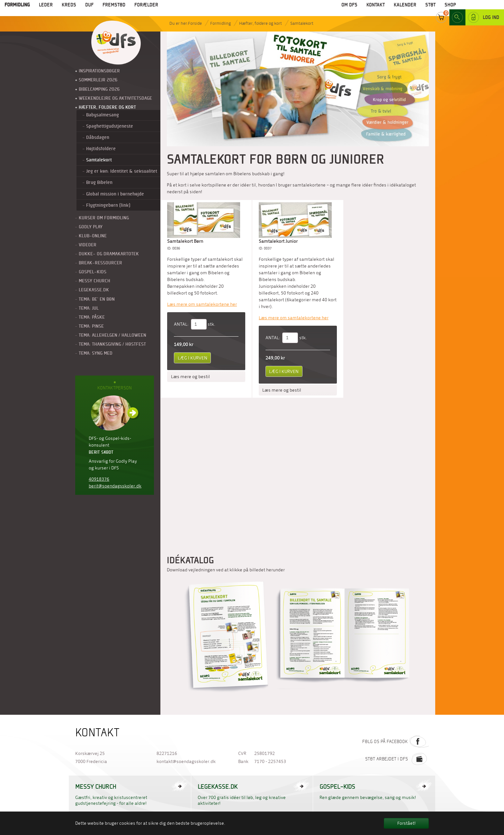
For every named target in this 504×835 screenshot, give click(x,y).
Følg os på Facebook (396, 741)
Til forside (116, 43)
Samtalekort (302, 23)
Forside (195, 23)
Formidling (221, 23)
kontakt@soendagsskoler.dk (186, 762)
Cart (441, 9)
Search (457, 9)
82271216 (167, 753)
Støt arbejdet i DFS (397, 759)
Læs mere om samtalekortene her (202, 304)
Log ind (484, 9)
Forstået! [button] (406, 823)
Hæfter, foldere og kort (261, 23)
